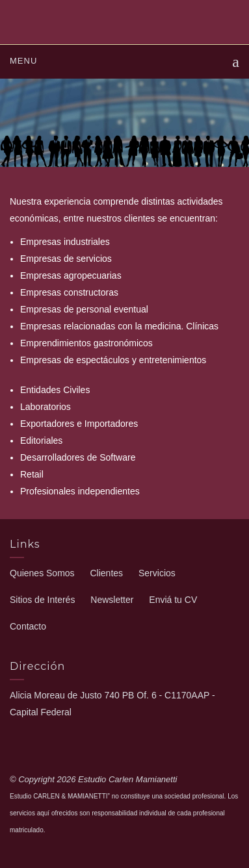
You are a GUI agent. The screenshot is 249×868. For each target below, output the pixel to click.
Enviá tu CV (173, 600)
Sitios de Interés (42, 600)
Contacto (28, 626)
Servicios (157, 573)
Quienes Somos (42, 573)
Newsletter (112, 600)
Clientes (107, 573)
